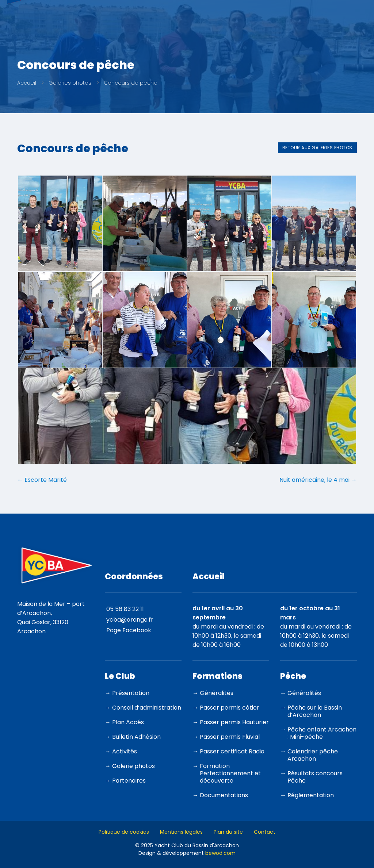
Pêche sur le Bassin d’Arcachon (315, 709)
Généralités (217, 691)
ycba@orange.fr (130, 617)
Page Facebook (129, 628)
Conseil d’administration (147, 705)
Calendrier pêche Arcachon (313, 753)
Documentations (224, 793)
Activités (125, 749)
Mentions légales (181, 830)
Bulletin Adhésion (136, 735)
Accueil (27, 83)
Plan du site (228, 830)
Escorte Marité (42, 478)
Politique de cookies (124, 830)
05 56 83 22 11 (125, 607)
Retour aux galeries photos (317, 148)
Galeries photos (70, 83)
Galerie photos (133, 764)
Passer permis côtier (230, 705)
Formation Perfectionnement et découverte (230, 771)
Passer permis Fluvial (230, 735)
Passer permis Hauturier (234, 720)
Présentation (131, 691)
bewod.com (220, 851)
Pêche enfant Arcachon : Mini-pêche (322, 731)
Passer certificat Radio (232, 749)
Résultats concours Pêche (315, 775)
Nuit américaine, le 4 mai (318, 478)
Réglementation (311, 793)
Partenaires (129, 778)
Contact (265, 830)
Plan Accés (128, 720)
